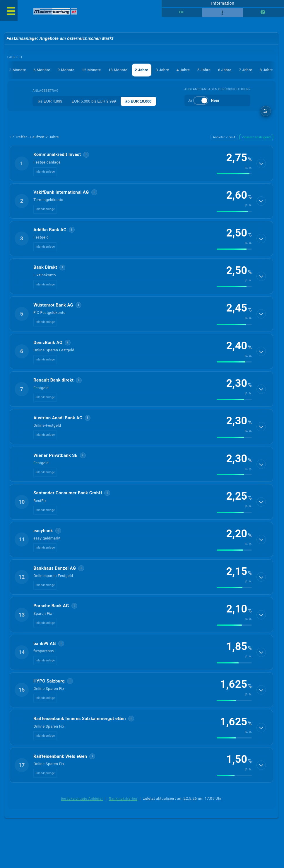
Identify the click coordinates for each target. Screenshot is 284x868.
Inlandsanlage (45, 172)
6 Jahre (225, 70)
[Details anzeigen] (261, 164)
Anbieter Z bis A (224, 137)
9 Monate (66, 70)
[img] (234, 174)
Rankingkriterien (123, 799)
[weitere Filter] (266, 111)
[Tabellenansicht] (182, 12)
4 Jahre (183, 70)
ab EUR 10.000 (138, 101)
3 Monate (17, 70)
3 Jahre (162, 70)
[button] (141, 163)
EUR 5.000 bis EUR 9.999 (94, 101)
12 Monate (91, 70)
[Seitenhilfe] (263, 12)
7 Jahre (246, 70)
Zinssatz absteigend (256, 137)
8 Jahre (266, 70)
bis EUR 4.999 (50, 101)
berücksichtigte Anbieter (82, 799)
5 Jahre (204, 70)
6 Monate (42, 70)
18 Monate (118, 70)
